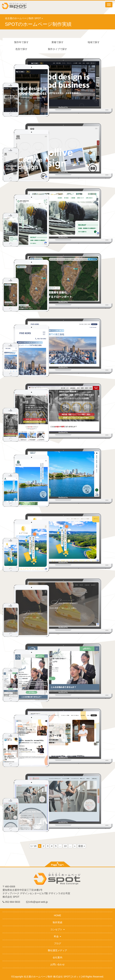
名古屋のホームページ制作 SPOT (23, 18)
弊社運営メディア (57, 950)
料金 (57, 936)
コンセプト (57, 929)
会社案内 (57, 957)
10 (65, 846)
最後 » (82, 846)
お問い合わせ (57, 964)
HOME (57, 915)
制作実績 (57, 922)
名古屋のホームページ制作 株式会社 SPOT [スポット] (53, 977)
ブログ (57, 943)
